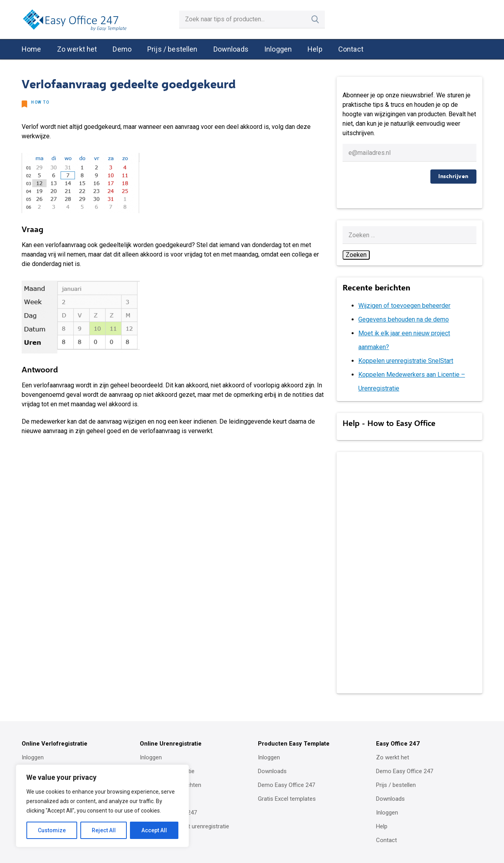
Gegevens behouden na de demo (404, 319)
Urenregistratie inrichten (170, 785)
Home (31, 49)
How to (40, 102)
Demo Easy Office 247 (168, 813)
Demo (122, 49)
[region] (102, 806)
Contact (351, 49)
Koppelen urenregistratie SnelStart (406, 361)
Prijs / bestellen (172, 49)
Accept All (154, 830)
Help (315, 49)
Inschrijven (453, 176)
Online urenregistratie (167, 771)
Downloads (231, 49)
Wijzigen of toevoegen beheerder (404, 306)
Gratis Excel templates (287, 799)
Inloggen (278, 49)
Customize (52, 830)
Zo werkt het (77, 49)
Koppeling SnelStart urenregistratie (184, 826)
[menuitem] (31, 50)
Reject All (104, 830)
